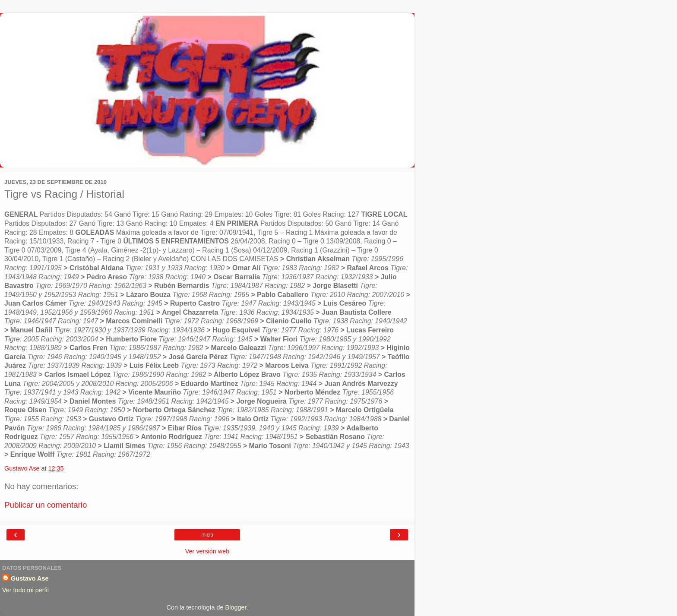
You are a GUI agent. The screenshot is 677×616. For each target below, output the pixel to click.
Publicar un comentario (46, 505)
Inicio (207, 535)
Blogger (236, 607)
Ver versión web (207, 551)
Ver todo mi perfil (25, 590)
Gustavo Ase (30, 578)
